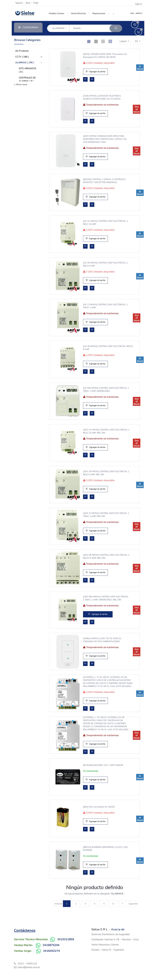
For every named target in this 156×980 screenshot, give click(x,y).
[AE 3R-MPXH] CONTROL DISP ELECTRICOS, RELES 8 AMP (97, 348)
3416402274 (51, 951)
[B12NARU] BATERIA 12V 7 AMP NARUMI (102, 765)
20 (137, 41)
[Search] (116, 28)
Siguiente (132, 904)
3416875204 (51, 945)
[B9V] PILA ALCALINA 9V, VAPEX (98, 807)
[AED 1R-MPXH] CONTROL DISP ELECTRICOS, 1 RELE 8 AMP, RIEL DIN (100, 473)
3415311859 (66, 939)
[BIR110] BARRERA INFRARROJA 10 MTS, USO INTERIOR (102, 849)
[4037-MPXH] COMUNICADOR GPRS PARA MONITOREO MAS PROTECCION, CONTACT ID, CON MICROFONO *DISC (103, 139)
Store (28, 3)
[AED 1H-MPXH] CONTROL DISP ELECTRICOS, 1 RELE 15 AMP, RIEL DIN (101, 431)
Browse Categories (27, 40)
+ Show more (21, 84)
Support (19, 3)
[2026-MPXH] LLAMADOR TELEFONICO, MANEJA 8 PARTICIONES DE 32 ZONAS (102, 97)
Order (36, 3)
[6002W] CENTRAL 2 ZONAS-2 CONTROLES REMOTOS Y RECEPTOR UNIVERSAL (104, 181)
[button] (113, 14)
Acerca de (118, 929)
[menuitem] (58, 14)
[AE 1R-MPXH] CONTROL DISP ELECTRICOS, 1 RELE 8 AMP (97, 264)
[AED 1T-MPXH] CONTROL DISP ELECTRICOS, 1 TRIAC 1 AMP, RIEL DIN (101, 515)
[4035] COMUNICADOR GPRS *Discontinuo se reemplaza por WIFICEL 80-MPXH (103, 56)
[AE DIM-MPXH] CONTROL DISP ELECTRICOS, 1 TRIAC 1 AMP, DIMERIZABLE (103, 390)
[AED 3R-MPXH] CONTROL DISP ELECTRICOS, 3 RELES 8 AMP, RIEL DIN (101, 557)
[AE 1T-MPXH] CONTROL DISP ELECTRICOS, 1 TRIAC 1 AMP (104, 306)
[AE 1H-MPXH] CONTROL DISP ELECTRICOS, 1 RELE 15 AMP (97, 223)
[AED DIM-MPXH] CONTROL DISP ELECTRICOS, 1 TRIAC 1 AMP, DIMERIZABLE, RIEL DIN (104, 598)
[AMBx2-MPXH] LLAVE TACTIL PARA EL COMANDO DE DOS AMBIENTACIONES (102, 640)
